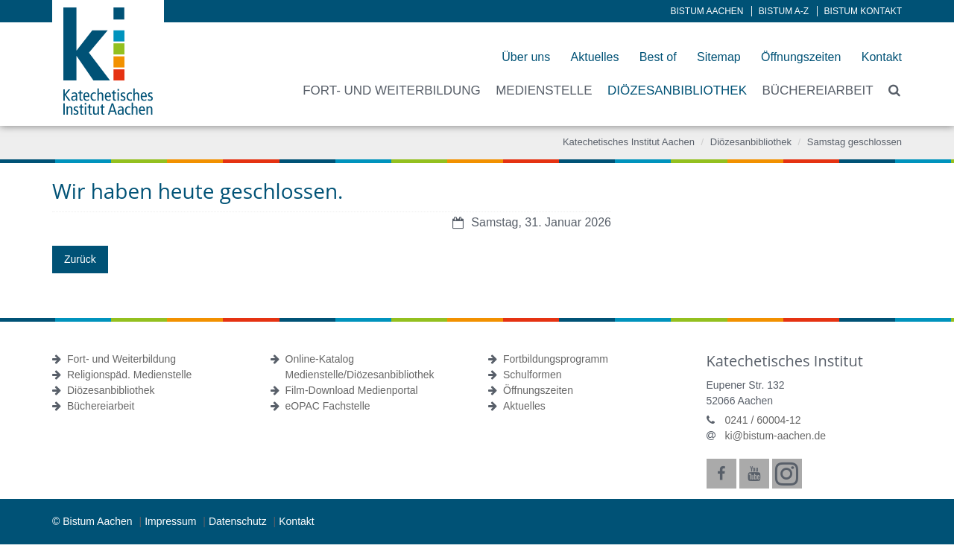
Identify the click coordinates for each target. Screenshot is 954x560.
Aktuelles (595, 57)
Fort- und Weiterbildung (121, 359)
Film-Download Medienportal (352, 390)
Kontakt (882, 57)
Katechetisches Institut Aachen (629, 142)
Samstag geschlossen (855, 142)
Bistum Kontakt (863, 11)
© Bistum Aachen (94, 521)
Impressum (172, 521)
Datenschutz (239, 521)
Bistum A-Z (784, 11)
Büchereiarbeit (101, 406)
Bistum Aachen (707, 11)
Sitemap (719, 57)
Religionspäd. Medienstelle (129, 375)
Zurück (80, 259)
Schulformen (533, 375)
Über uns (526, 57)
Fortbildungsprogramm (556, 359)
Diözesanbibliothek (751, 142)
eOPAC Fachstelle (328, 406)
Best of (658, 57)
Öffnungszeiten (801, 57)
